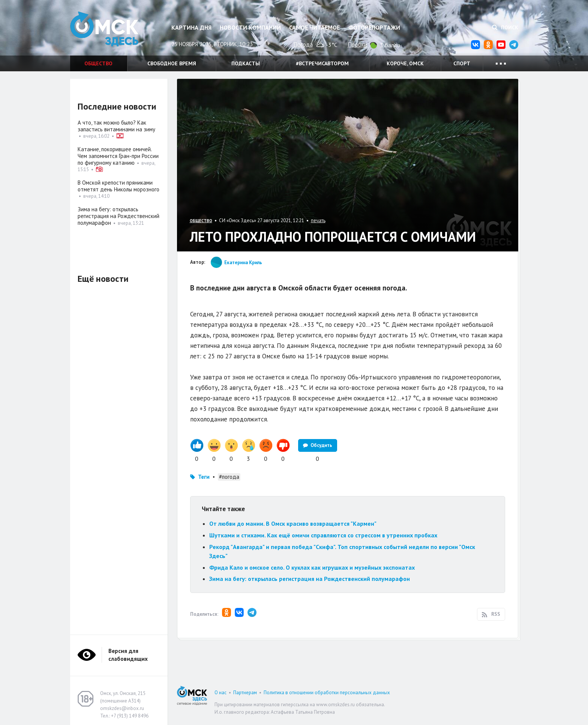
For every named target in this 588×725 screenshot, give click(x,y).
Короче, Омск (405, 63)
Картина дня (191, 27)
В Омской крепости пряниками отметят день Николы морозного (118, 186)
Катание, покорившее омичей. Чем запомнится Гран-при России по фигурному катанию (118, 156)
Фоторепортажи (374, 27)
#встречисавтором (322, 63)
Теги (204, 477)
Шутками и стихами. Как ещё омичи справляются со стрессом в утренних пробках (323, 535)
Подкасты (246, 63)
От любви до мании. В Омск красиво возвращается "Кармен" (293, 523)
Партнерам (245, 693)
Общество (98, 63)
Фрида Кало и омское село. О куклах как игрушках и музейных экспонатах (312, 567)
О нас (220, 693)
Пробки (357, 44)
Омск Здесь (108, 31)
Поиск (505, 27)
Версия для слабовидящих (128, 655)
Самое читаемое (314, 27)
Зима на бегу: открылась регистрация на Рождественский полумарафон (310, 579)
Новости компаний (250, 27)
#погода (229, 477)
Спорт (462, 63)
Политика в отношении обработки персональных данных (327, 693)
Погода (303, 44)
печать (318, 220)
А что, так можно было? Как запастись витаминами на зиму (116, 126)
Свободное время (172, 63)
